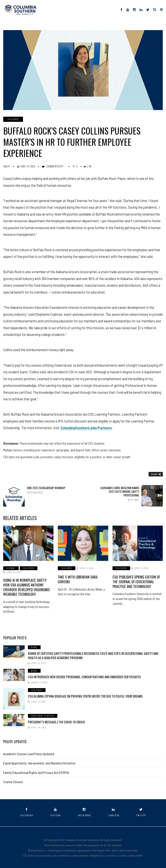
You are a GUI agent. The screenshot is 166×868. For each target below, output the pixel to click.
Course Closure (13, 781)
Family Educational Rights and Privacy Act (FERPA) (36, 772)
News (34, 646)
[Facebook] (121, 9)
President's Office (43, 715)
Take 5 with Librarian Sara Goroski (78, 579)
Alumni (11, 568)
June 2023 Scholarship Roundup (47, 490)
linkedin (113, 811)
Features (13, 119)
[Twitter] (148, 9)
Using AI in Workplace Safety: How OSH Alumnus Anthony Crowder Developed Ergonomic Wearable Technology (28, 587)
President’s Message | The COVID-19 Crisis (56, 721)
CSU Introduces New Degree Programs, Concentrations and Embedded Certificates (84, 676)
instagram (84, 811)
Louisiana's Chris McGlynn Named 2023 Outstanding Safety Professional (119, 494)
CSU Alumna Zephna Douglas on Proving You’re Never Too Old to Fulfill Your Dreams (85, 695)
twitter (141, 811)
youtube (55, 811)
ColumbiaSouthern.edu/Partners (86, 428)
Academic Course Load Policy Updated (29, 753)
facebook (27, 811)
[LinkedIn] (141, 9)
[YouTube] (128, 9)
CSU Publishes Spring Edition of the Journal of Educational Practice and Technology (136, 581)
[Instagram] (134, 9)
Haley (7, 166)
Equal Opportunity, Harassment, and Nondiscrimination (39, 762)
